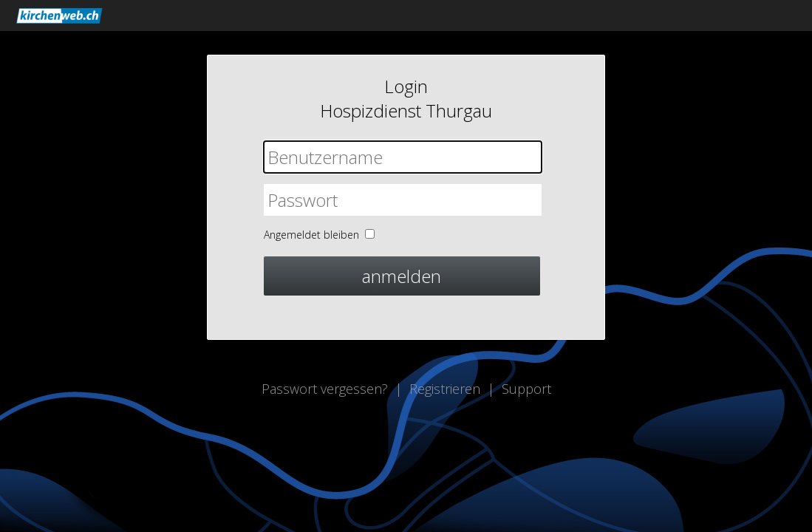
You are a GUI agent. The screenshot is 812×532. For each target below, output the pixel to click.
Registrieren (445, 389)
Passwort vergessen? (325, 389)
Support (526, 389)
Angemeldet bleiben (311, 235)
